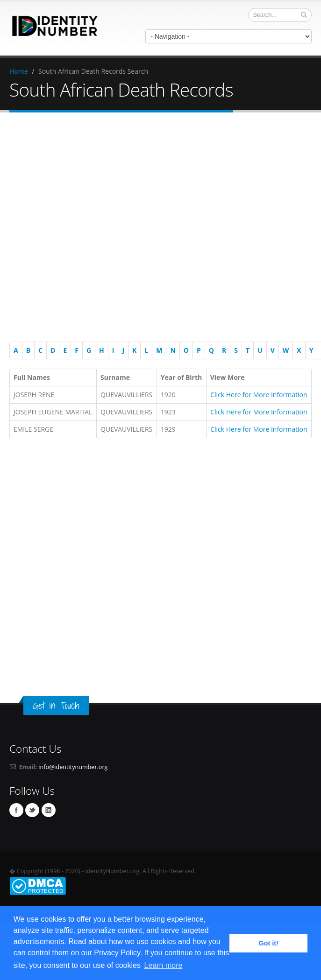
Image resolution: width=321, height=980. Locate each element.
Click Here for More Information (259, 395)
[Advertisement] (156, 229)
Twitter (32, 810)
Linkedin (49, 810)
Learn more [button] (164, 965)
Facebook (16, 810)
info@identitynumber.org (73, 767)
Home (19, 71)
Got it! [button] (269, 943)
